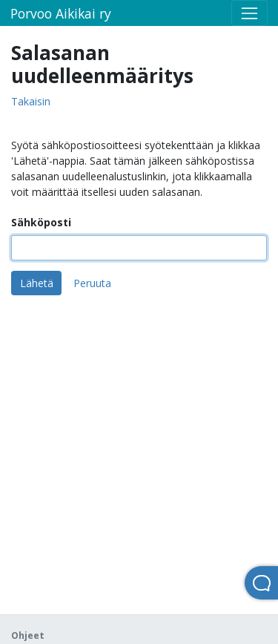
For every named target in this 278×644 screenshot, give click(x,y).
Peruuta (92, 283)
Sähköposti (41, 222)
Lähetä (37, 283)
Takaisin (31, 102)
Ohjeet (28, 635)
